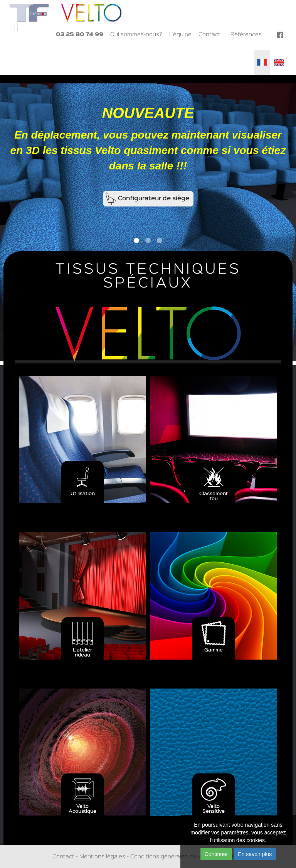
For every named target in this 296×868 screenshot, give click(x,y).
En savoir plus (255, 854)
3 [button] (160, 241)
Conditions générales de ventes (173, 857)
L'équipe (180, 35)
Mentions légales (102, 857)
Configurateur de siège (154, 199)
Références (246, 35)
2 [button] (148, 241)
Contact (209, 35)
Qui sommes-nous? (136, 35)
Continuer (216, 854)
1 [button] (136, 241)
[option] (148, 222)
